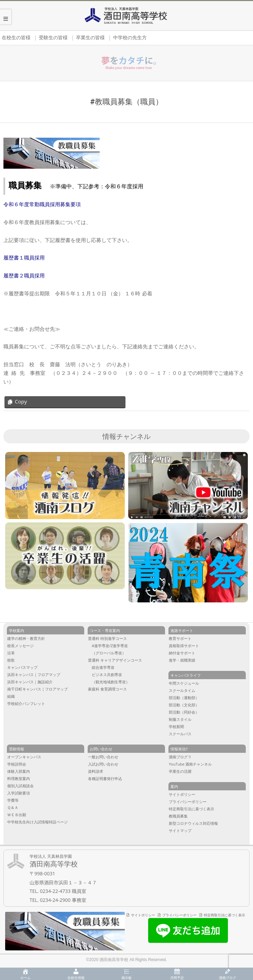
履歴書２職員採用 (24, 276)
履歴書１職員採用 (24, 258)
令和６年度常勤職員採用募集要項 (42, 204)
